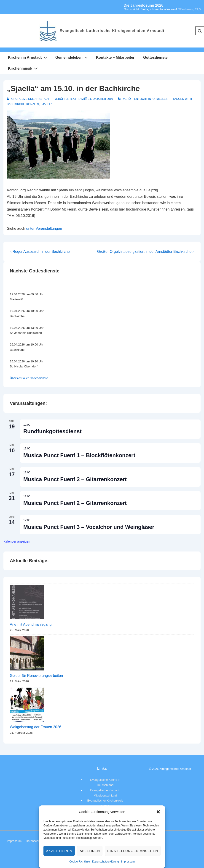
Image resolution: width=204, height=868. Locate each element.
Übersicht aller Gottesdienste (29, 378)
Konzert (33, 104)
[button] (158, 812)
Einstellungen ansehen (133, 851)
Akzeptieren (59, 851)
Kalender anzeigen (17, 541)
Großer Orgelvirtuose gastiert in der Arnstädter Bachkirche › (145, 252)
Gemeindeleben (72, 57)
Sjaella (47, 104)
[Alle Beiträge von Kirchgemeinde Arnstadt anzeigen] (28, 99)
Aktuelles (160, 99)
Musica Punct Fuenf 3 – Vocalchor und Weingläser (89, 527)
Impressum (128, 862)
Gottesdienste (155, 57)
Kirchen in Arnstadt (28, 57)
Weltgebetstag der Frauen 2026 (36, 727)
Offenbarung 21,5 (189, 9)
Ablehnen (90, 851)
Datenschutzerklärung (106, 862)
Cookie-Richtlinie (80, 862)
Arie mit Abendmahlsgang (31, 624)
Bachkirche (16, 104)
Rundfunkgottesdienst (52, 431)
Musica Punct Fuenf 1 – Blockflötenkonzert (79, 455)
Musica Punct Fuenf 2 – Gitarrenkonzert (75, 479)
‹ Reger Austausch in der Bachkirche (40, 252)
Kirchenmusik (23, 68)
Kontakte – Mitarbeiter (115, 57)
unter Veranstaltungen (44, 228)
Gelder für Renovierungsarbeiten (36, 676)
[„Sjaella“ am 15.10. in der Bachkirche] (101, 99)
